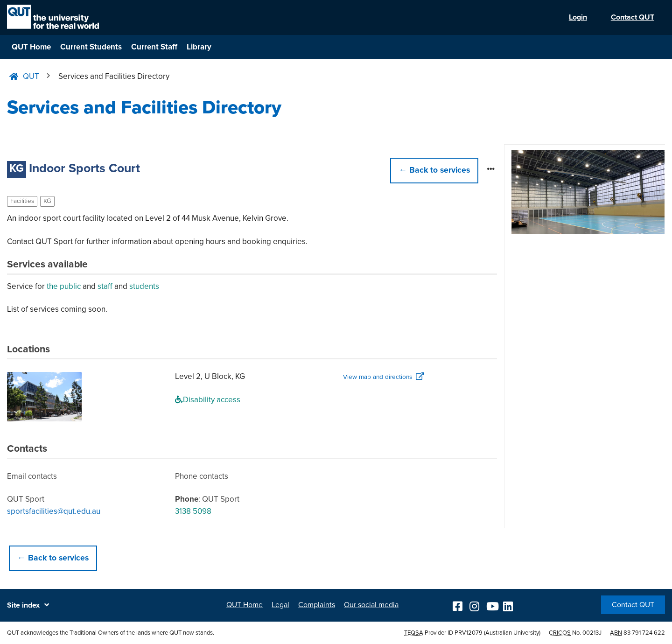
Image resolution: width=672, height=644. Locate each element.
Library (199, 47)
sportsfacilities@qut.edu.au (54, 511)
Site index (23, 605)
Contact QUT (633, 605)
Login (577, 18)
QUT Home (31, 47)
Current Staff (154, 47)
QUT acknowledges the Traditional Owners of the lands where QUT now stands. (111, 633)
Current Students (91, 47)
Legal (280, 605)
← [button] (434, 170)
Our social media (371, 605)
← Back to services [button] (53, 558)
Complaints (317, 605)
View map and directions (378, 377)
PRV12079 (469, 633)
